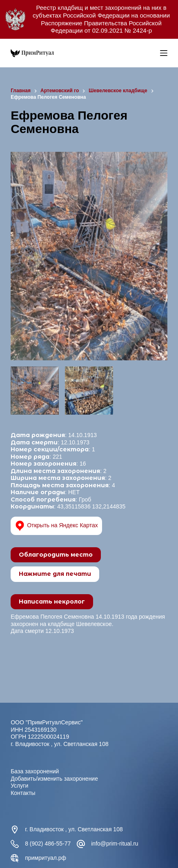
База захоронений (35, 771)
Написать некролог (52, 602)
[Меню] (164, 53)
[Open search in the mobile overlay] (152, 53)
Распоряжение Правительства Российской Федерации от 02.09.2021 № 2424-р (101, 27)
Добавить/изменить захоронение (54, 779)
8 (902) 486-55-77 (48, 844)
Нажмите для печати (55, 574)
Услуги (19, 786)
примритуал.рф (46, 858)
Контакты (23, 793)
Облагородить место (56, 555)
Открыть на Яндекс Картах (56, 526)
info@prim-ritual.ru (115, 844)
